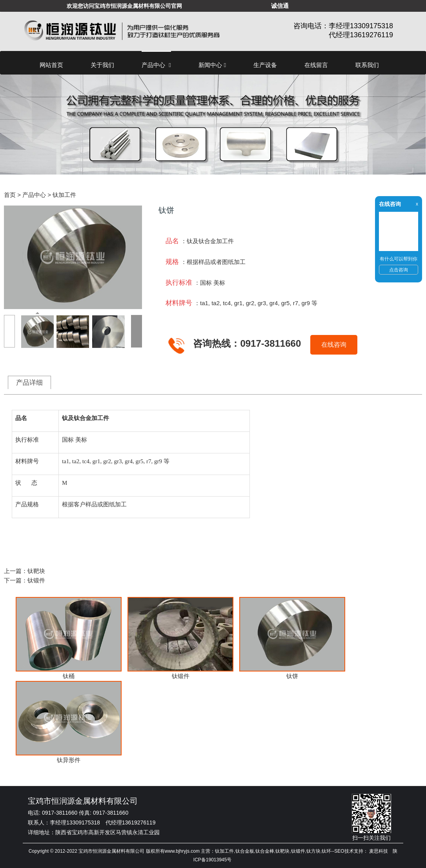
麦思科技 (379, 851)
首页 (10, 195)
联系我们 (367, 65)
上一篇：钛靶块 (25, 571)
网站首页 (51, 65)
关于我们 (102, 65)
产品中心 (156, 65)
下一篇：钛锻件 (25, 580)
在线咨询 (334, 345)
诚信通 (280, 6)
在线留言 (316, 65)
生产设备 (265, 65)
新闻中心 (212, 65)
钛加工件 (64, 195)
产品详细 (29, 382)
